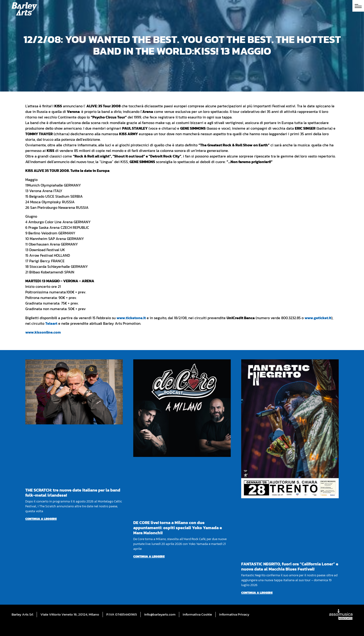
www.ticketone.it (131, 318)
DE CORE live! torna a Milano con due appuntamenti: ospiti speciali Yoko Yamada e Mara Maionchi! (178, 528)
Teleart (51, 323)
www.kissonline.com (43, 332)
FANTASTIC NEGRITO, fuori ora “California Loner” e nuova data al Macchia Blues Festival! (290, 566)
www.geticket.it (318, 318)
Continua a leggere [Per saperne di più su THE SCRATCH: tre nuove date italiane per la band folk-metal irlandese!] (41, 519)
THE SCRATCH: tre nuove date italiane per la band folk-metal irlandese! (73, 493)
